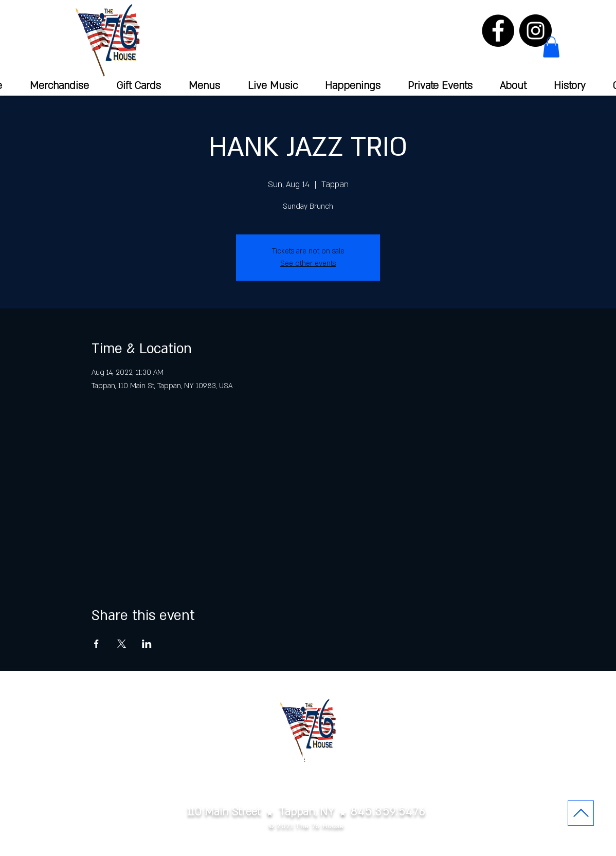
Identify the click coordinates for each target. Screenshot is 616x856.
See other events (308, 263)
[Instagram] (536, 31)
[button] (551, 47)
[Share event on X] (122, 644)
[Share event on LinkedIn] (147, 644)
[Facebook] (498, 31)
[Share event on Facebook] (96, 644)
